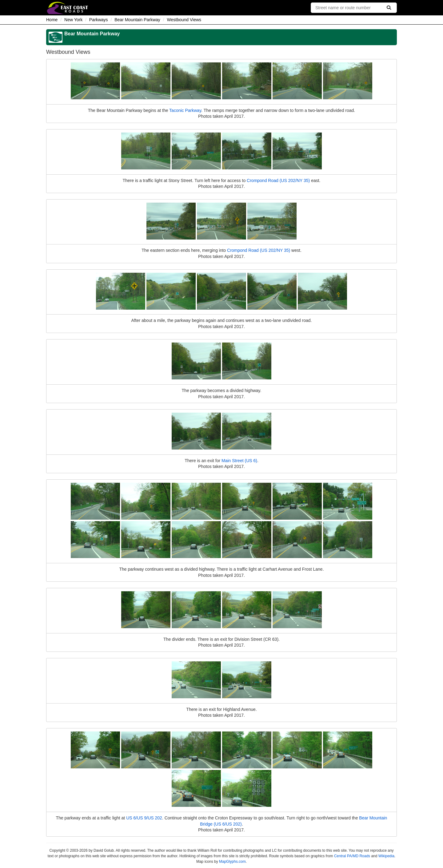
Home (52, 20)
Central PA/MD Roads (352, 856)
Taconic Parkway (185, 110)
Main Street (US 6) (239, 461)
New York (73, 20)
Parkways (99, 20)
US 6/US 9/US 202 (144, 818)
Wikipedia (386, 856)
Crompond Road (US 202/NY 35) (278, 180)
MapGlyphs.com (232, 862)
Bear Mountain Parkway (137, 20)
